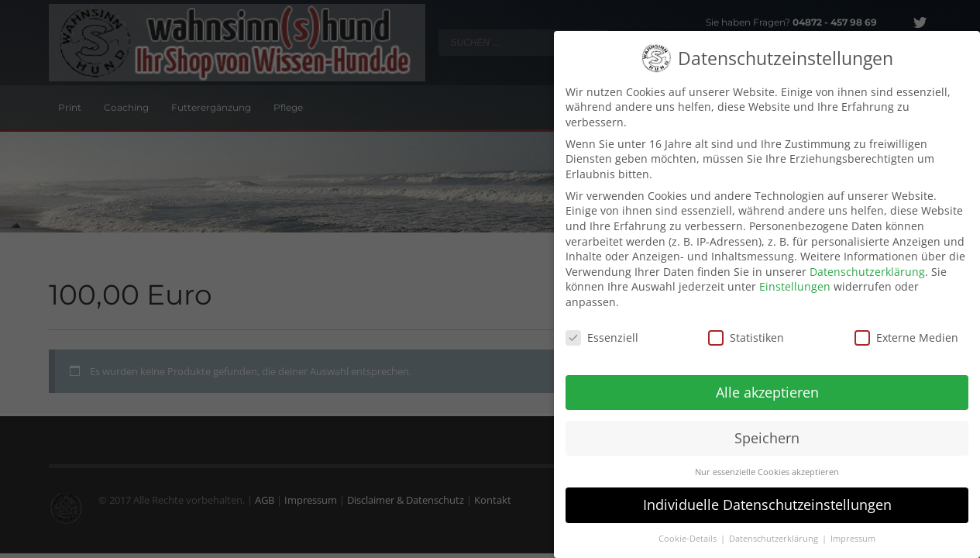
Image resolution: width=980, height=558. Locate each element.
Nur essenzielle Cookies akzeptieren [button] (767, 463)
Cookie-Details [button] (689, 530)
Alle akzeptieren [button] (767, 383)
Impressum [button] (853, 530)
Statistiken (746, 329)
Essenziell (602, 329)
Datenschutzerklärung (867, 263)
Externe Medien (906, 329)
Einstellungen (795, 278)
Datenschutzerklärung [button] (775, 530)
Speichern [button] (767, 429)
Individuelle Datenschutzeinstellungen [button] (767, 496)
